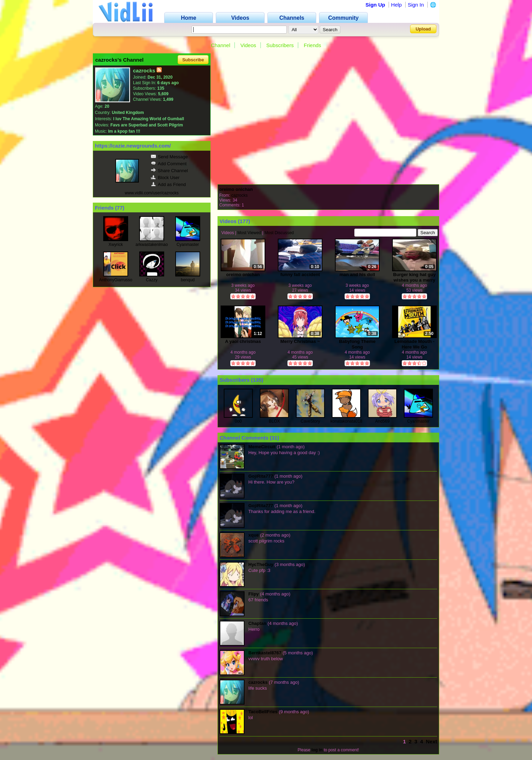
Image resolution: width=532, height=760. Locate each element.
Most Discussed (279, 233)
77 (120, 208)
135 (257, 380)
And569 (382, 421)
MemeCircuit (262, 447)
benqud (188, 280)
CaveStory (310, 421)
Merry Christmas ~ (300, 341)
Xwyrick (116, 245)
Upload (423, 29)
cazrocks (240, 195)
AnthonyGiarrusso (116, 280)
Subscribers (280, 45)
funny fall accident (300, 275)
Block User (165, 178)
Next (431, 741)
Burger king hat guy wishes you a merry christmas (414, 277)
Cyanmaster (188, 245)
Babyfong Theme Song (357, 344)
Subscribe (193, 60)
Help (396, 5)
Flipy (254, 594)
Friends (312, 45)
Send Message (169, 157)
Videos (248, 45)
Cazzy (152, 280)
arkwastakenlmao (152, 245)
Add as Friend (168, 184)
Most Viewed (249, 233)
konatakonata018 (346, 421)
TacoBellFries (263, 712)
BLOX (274, 421)
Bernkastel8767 (265, 653)
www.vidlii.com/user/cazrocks (152, 193)
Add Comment (169, 164)
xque (254, 535)
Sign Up (375, 5)
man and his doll (357, 275)
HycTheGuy (261, 564)
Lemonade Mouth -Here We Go (415, 344)
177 (244, 221)
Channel (221, 45)
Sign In (416, 5)
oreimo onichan (236, 189)
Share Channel (169, 171)
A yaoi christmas (243, 341)
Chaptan (257, 623)
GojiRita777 (261, 476)
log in (317, 750)
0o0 (238, 421)
